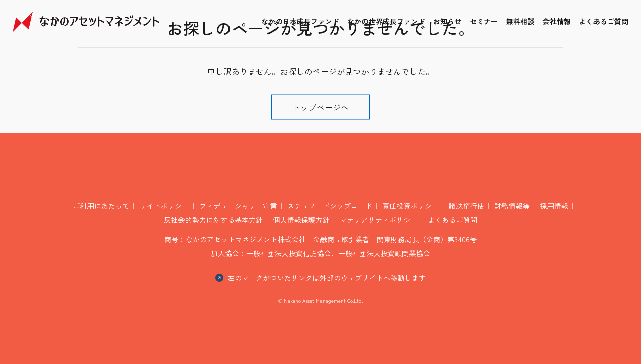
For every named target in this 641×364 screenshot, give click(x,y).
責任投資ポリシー (410, 206)
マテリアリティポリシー (379, 220)
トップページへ (320, 107)
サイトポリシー (164, 206)
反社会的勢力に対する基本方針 (213, 220)
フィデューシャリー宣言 (238, 206)
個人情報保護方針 (301, 220)
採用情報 (554, 206)
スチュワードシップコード (330, 206)
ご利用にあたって (101, 206)
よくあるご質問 (452, 220)
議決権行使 (467, 206)
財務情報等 (512, 206)
